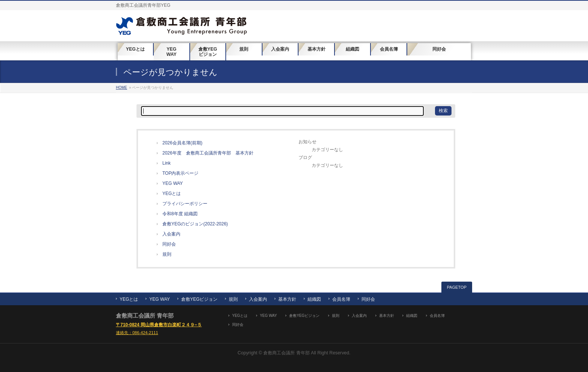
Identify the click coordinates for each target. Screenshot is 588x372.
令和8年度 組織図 (180, 214)
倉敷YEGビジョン (199, 299)
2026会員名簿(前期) (182, 143)
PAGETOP (457, 287)
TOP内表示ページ (180, 173)
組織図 (314, 299)
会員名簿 (341, 299)
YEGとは (172, 193)
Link (166, 163)
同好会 (169, 244)
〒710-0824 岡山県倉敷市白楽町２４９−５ (159, 325)
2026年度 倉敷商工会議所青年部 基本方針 (208, 153)
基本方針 (287, 299)
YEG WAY (173, 183)
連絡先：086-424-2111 (137, 333)
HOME (121, 88)
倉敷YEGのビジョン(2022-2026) (195, 224)
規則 (167, 254)
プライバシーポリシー (185, 204)
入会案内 (171, 234)
